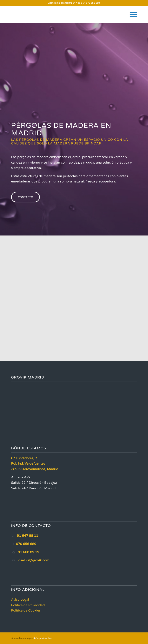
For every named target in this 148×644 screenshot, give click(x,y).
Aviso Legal (20, 600)
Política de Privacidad (28, 605)
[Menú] (131, 15)
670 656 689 (93, 3)
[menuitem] (131, 15)
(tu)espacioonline (43, 638)
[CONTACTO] (26, 197)
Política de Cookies (26, 611)
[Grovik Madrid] (61, 15)
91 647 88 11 (77, 3)
